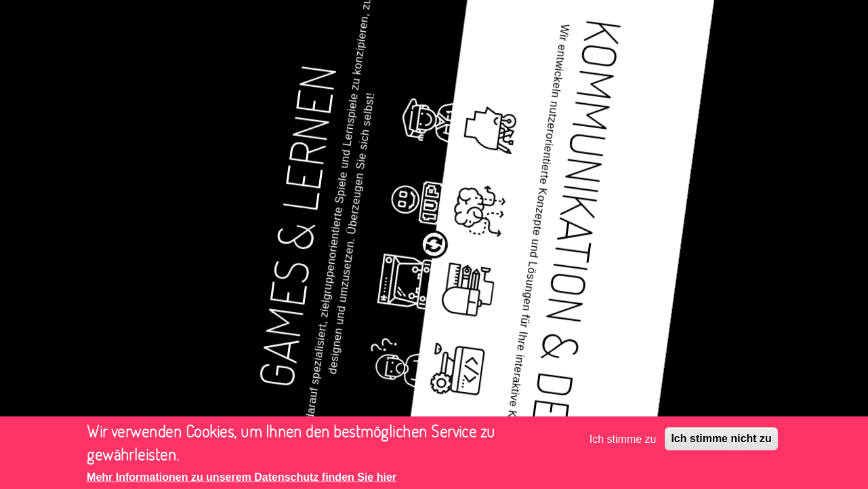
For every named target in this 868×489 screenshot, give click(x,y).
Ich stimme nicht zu (721, 442)
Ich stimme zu (623, 442)
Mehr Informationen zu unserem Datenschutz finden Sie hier (242, 480)
